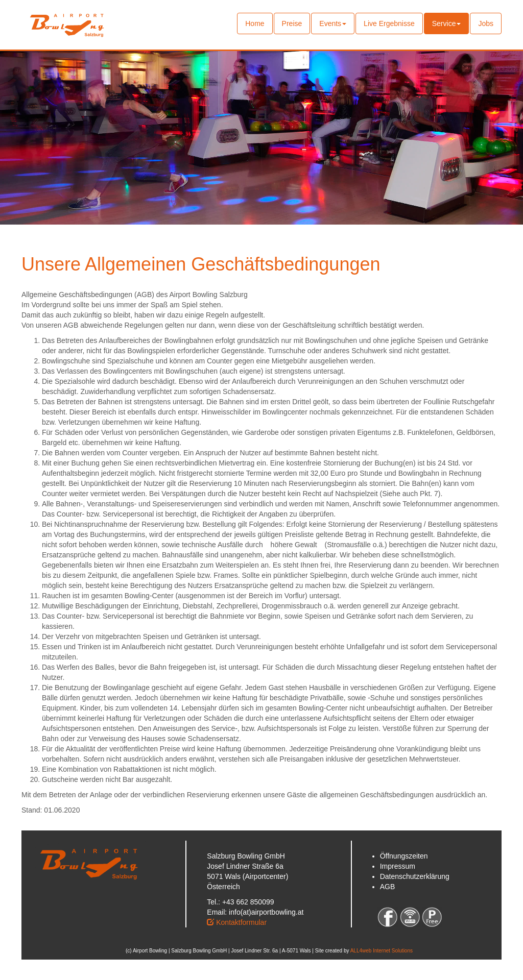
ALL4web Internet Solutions (382, 951)
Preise (292, 23)
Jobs (486, 23)
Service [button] (447, 23)
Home (259, 23)
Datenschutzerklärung (415, 876)
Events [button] (333, 23)
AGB (388, 887)
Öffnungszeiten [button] (404, 856)
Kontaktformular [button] (237, 922)
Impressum (398, 866)
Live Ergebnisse (389, 23)
